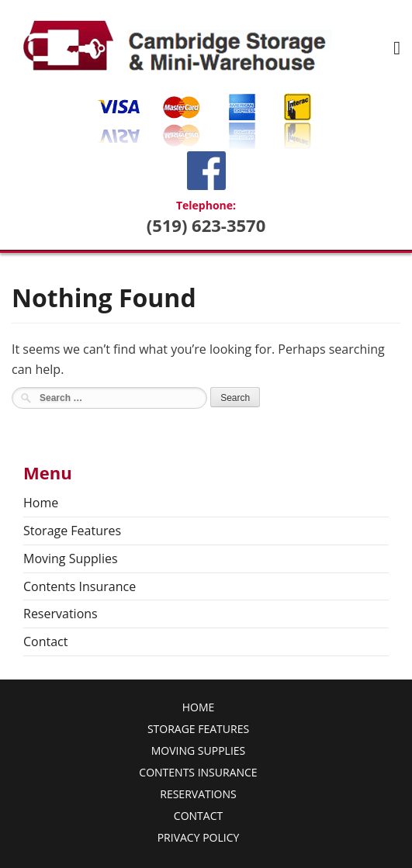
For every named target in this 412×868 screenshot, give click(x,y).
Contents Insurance (80, 586)
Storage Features (72, 531)
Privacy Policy (199, 837)
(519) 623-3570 (206, 225)
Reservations (61, 614)
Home (41, 503)
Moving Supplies (71, 558)
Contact (45, 641)
